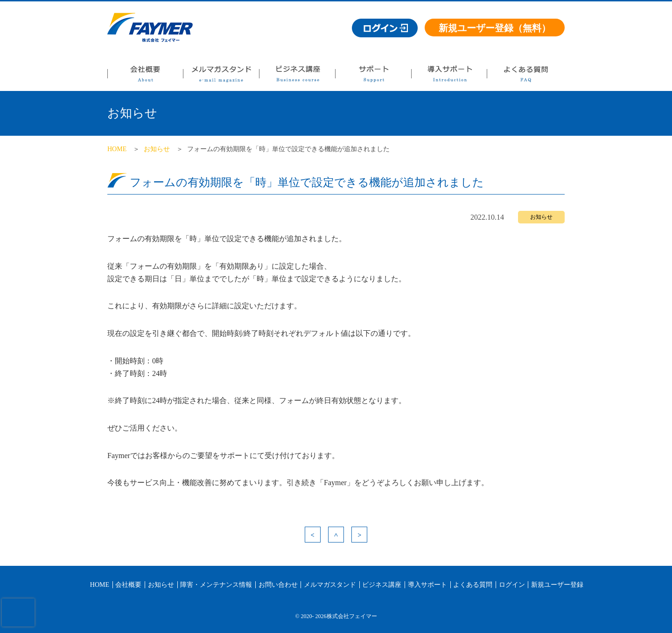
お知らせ (157, 149)
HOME (117, 149)
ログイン (512, 585)
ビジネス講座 (297, 76)
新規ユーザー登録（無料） (495, 28)
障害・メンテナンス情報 (216, 585)
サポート (373, 76)
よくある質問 (525, 76)
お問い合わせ (278, 585)
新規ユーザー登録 (557, 585)
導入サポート (449, 76)
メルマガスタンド (221, 76)
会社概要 (145, 76)
